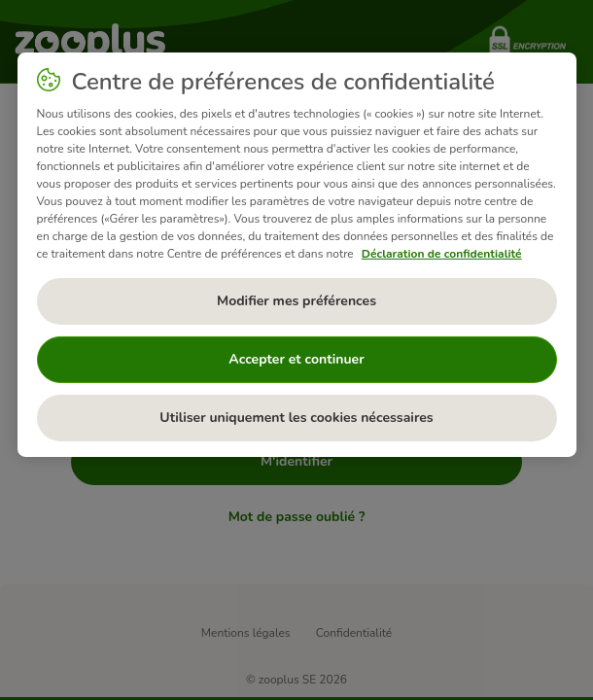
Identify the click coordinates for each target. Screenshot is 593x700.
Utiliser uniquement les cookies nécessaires (296, 418)
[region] (297, 255)
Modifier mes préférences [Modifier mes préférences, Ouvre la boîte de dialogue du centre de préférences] (296, 301)
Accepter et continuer (296, 359)
